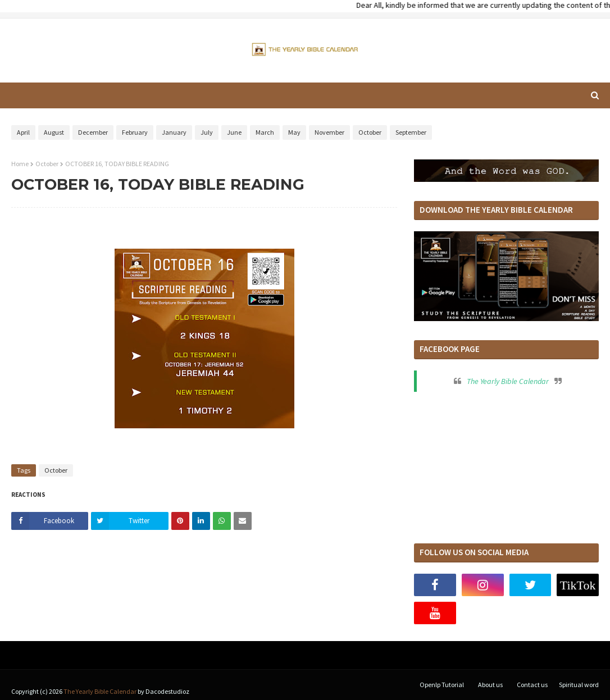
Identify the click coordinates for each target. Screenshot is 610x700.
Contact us (532, 685)
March (265, 132)
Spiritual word (579, 685)
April (23, 132)
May (294, 132)
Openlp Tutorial (442, 685)
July (207, 132)
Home (20, 164)
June (234, 132)
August (54, 132)
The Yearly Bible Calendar (508, 381)
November (329, 132)
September (411, 132)
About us (490, 685)
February (135, 132)
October (370, 132)
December (93, 132)
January (174, 132)
